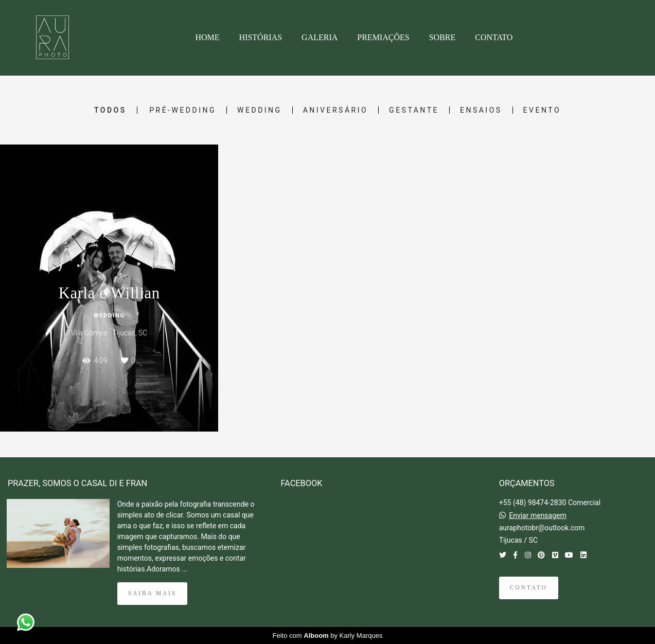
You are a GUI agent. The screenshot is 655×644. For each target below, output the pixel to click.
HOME (207, 37)
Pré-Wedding (183, 110)
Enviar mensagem (538, 515)
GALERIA (320, 37)
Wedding (260, 110)
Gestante (414, 110)
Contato (529, 588)
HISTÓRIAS (261, 37)
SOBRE (442, 37)
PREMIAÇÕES (383, 37)
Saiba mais (152, 593)
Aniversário (335, 110)
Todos (110, 110)
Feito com (328, 636)
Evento (542, 110)
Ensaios (481, 110)
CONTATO (494, 37)
